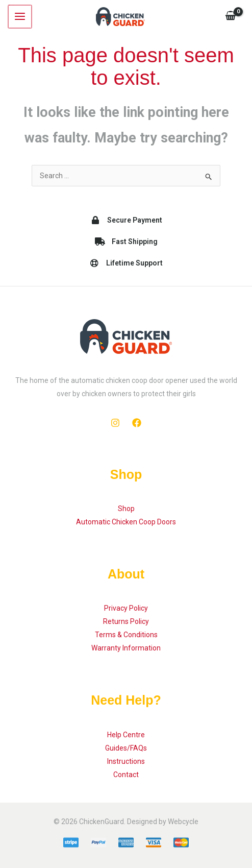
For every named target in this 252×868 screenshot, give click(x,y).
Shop (126, 509)
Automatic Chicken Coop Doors (126, 522)
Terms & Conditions (126, 635)
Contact (126, 775)
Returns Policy (126, 621)
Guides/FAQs (126, 748)
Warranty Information (126, 648)
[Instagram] (115, 423)
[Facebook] (137, 423)
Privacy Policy (126, 608)
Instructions (126, 761)
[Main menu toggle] (19, 17)
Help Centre (126, 735)
